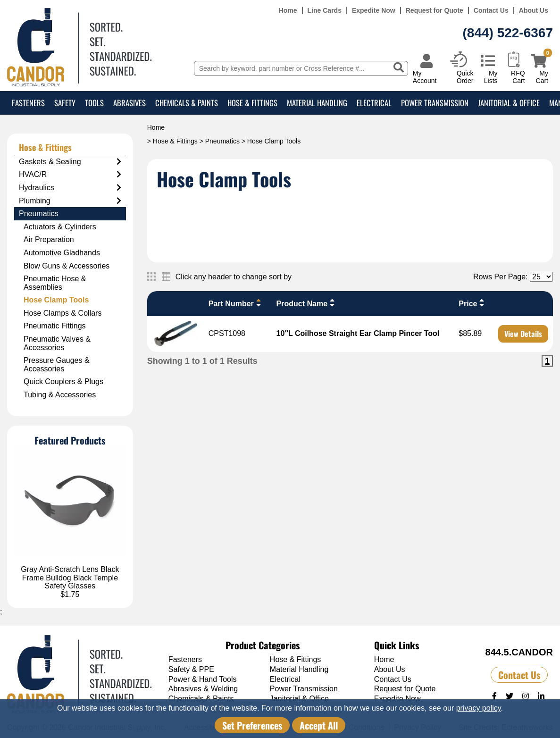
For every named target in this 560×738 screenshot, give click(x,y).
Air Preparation (49, 239)
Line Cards (325, 11)
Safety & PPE (191, 669)
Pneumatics (222, 141)
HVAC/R (70, 175)
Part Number (236, 303)
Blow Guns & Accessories (67, 266)
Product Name (307, 303)
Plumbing (70, 201)
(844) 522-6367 (508, 33)
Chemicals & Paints (187, 103)
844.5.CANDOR (519, 652)
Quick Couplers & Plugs (63, 382)
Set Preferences (252, 725)
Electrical (374, 103)
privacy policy (479, 708)
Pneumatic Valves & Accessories (57, 343)
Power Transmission (435, 103)
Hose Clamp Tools (56, 300)
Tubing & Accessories (60, 395)
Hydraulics (70, 188)
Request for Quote (435, 11)
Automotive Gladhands (62, 253)
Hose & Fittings (252, 103)
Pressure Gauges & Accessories (57, 365)
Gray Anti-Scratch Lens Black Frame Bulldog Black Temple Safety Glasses (70, 578)
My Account (425, 77)
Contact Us (491, 11)
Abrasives (130, 103)
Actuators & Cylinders (60, 227)
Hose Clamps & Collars (63, 313)
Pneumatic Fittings (55, 326)
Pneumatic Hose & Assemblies (55, 283)
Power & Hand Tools (203, 679)
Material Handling (317, 103)
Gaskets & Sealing (70, 162)
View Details (523, 334)
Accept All (319, 725)
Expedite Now (374, 11)
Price (472, 303)
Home (288, 11)
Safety (65, 103)
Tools (94, 103)
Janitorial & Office (509, 103)
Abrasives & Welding (203, 689)
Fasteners (28, 103)
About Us (534, 11)
